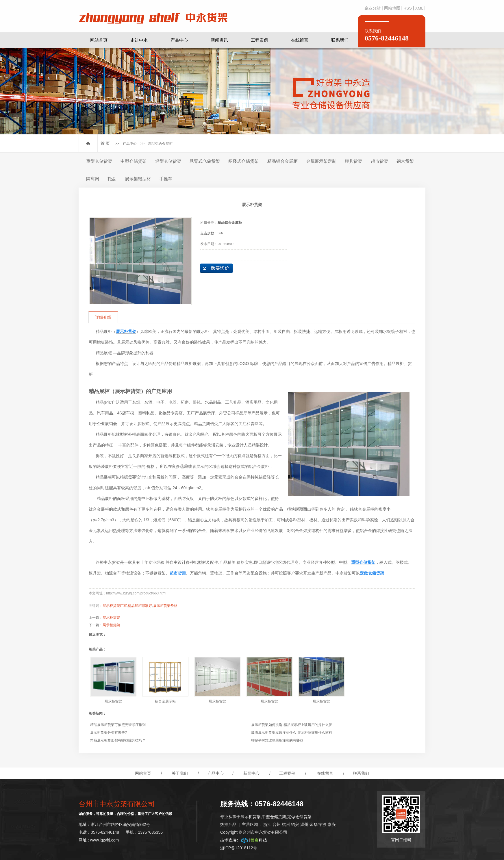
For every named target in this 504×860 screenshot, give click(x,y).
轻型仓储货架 (168, 161)
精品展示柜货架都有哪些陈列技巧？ (118, 740)
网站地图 (392, 8)
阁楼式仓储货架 (243, 161)
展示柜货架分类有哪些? (109, 733)
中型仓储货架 (134, 161)
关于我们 (180, 773)
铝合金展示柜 (165, 701)
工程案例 (260, 40)
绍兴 (295, 824)
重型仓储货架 (99, 161)
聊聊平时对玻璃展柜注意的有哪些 (277, 740)
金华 (314, 824)
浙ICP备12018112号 (239, 848)
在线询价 (216, 268)
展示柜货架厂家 (115, 606)
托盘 (112, 179)
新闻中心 (251, 773)
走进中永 (139, 40)
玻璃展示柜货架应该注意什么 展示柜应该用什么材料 (291, 733)
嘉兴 (332, 824)
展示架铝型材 (138, 179)
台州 (277, 824)
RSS (408, 8)
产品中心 (179, 40)
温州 (304, 824)
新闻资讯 (219, 40)
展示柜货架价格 (165, 606)
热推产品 (228, 824)
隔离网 (93, 179)
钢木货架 (405, 161)
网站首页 (99, 40)
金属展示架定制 (321, 161)
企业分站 (373, 8)
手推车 (166, 179)
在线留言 (300, 40)
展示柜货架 (111, 618)
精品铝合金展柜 (160, 144)
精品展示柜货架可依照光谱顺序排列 (118, 725)
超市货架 (379, 161)
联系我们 (340, 40)
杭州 (286, 824)
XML (419, 8)
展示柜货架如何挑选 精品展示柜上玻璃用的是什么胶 (291, 725)
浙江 (267, 824)
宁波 (323, 824)
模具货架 (353, 161)
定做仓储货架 (299, 817)
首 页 (105, 143)
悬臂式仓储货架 (205, 161)
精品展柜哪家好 (140, 606)
